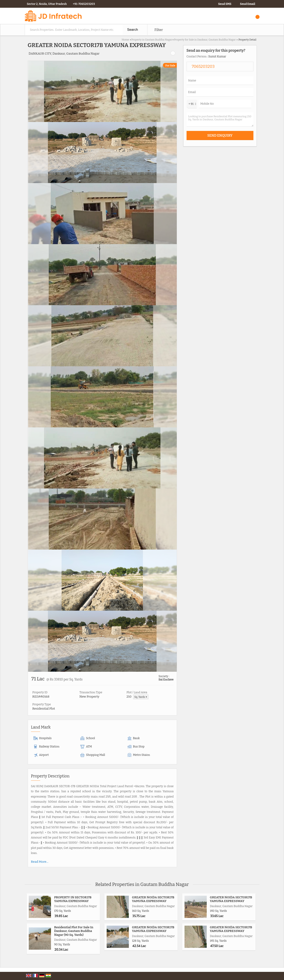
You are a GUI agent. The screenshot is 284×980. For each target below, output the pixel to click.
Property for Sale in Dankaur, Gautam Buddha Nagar (205, 40)
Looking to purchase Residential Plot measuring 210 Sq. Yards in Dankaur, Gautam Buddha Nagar (220, 120)
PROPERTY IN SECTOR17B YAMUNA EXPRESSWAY (73, 899)
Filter (159, 30)
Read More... (40, 862)
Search (133, 30)
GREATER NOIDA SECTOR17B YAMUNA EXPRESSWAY (153, 899)
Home (125, 40)
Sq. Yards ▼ (141, 697)
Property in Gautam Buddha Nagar (152, 40)
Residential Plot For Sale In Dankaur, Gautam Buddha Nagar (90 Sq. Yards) (74, 931)
